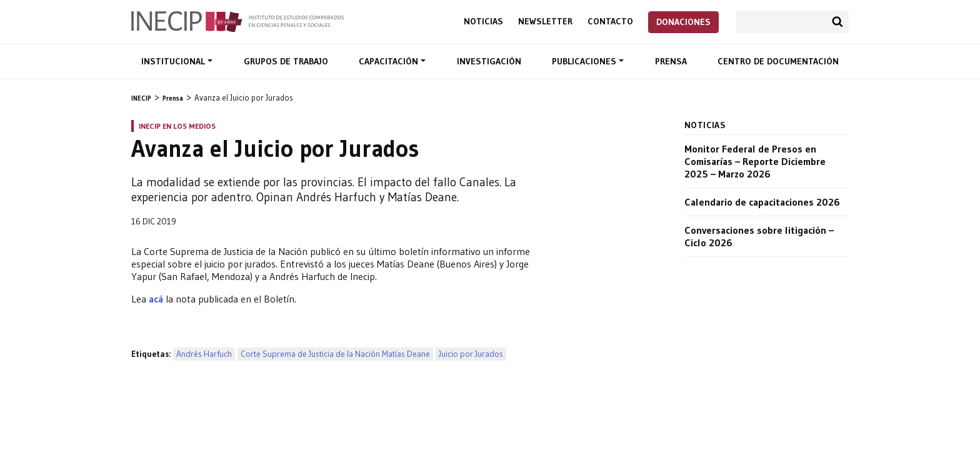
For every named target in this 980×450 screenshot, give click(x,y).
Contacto (610, 22)
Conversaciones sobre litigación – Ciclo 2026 (759, 236)
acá (156, 299)
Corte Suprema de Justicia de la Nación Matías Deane (335, 354)
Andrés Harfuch (204, 354)
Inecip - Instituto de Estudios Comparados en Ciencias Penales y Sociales (237, 21)
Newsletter (545, 22)
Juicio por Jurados (471, 354)
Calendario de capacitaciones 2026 (762, 202)
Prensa (671, 61)
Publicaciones (585, 61)
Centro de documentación (778, 61)
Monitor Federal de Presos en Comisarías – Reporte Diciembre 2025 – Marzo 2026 (755, 161)
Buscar (837, 22)
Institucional (174, 61)
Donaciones (683, 22)
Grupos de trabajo (286, 61)
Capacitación (390, 61)
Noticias (483, 22)
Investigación (489, 61)
